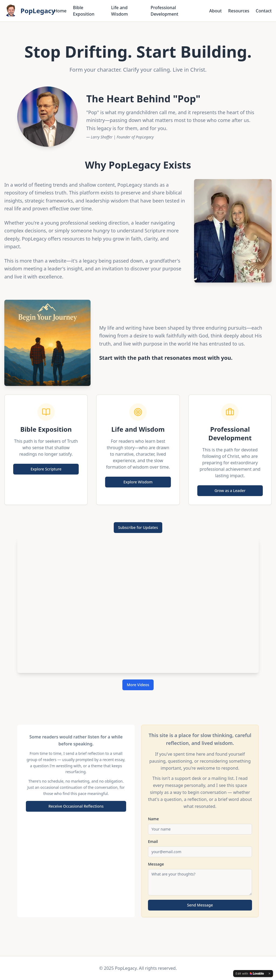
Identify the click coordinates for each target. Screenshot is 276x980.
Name (153, 819)
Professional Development (165, 11)
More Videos (138, 685)
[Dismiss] (270, 974)
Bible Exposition (84, 11)
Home (60, 11)
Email (153, 841)
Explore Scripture (46, 469)
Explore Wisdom (138, 482)
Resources (239, 11)
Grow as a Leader (230, 491)
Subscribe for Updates (138, 527)
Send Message (200, 905)
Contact (264, 11)
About (215, 11)
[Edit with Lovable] (250, 974)
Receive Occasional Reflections (76, 806)
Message (156, 864)
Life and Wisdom (119, 11)
